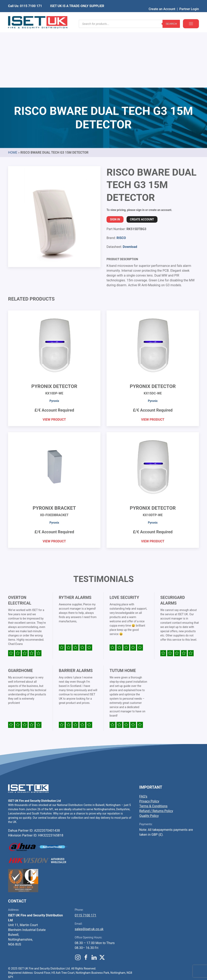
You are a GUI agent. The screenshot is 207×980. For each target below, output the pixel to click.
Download (130, 185)
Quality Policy (149, 754)
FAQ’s (143, 735)
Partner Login (189, 3)
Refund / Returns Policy (156, 750)
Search (171, 16)
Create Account (142, 158)
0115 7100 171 (86, 854)
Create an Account (162, 3)
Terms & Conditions (153, 745)
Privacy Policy (149, 740)
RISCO (121, 177)
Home (13, 91)
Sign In (115, 158)
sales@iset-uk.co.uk (89, 868)
